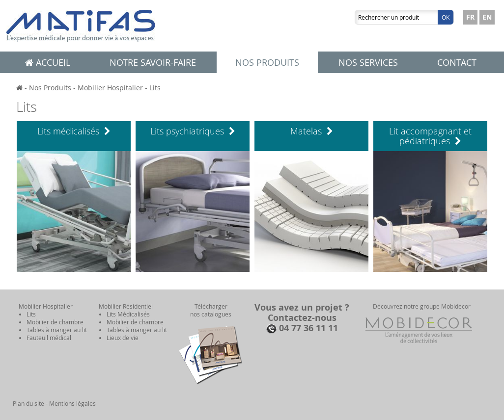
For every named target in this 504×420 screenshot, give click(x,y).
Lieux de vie (123, 338)
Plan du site (28, 403)
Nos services (368, 62)
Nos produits (267, 62)
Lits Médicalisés (128, 314)
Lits (155, 88)
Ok (446, 17)
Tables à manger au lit (57, 330)
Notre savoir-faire (153, 62)
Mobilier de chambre (55, 322)
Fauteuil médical (49, 338)
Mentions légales (72, 403)
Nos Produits (50, 88)
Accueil (48, 62)
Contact (457, 62)
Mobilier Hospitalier (110, 88)
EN (487, 17)
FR (470, 17)
